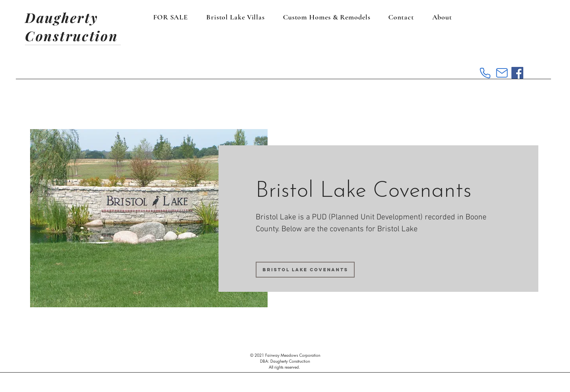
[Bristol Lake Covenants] (305, 270)
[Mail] (502, 73)
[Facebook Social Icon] (517, 73)
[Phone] (485, 73)
